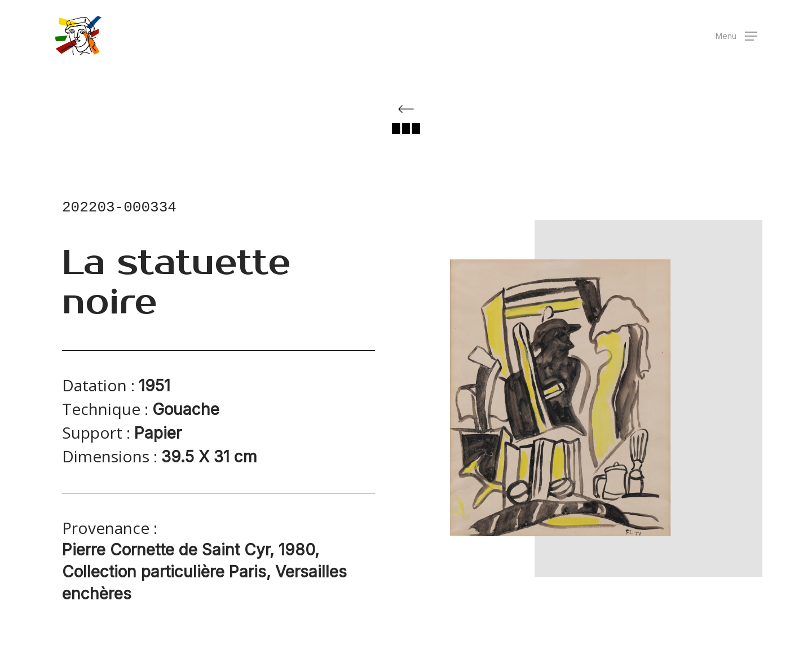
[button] (736, 36)
